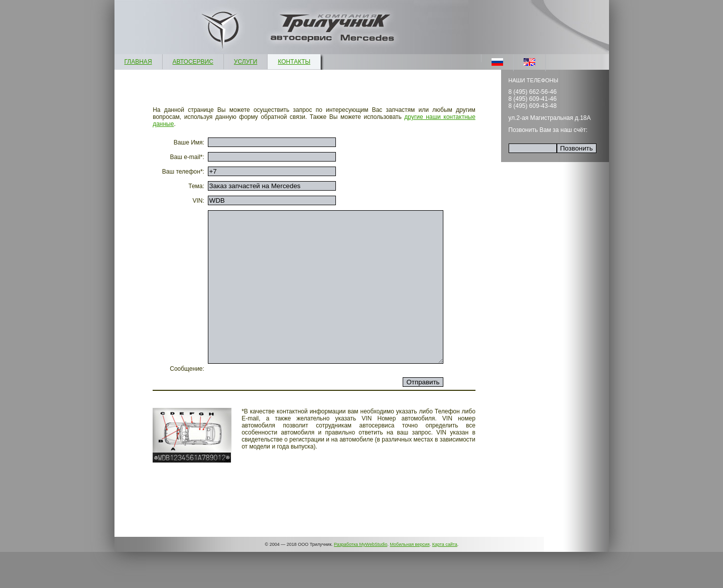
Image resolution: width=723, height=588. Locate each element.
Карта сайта (445, 580)
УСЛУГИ (246, 62)
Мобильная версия (409, 580)
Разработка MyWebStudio (360, 580)
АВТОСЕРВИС (193, 62)
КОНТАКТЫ (294, 62)
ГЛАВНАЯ (138, 62)
